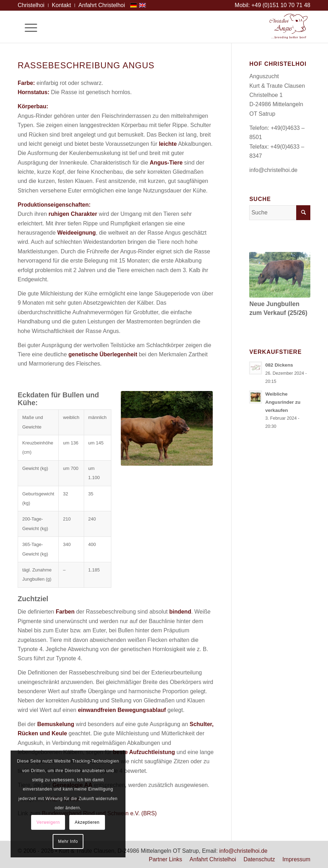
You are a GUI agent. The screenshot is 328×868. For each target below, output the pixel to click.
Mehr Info (68, 841)
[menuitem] (33, 5)
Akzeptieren (87, 822)
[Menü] (27, 27)
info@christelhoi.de (273, 170)
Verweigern (48, 822)
